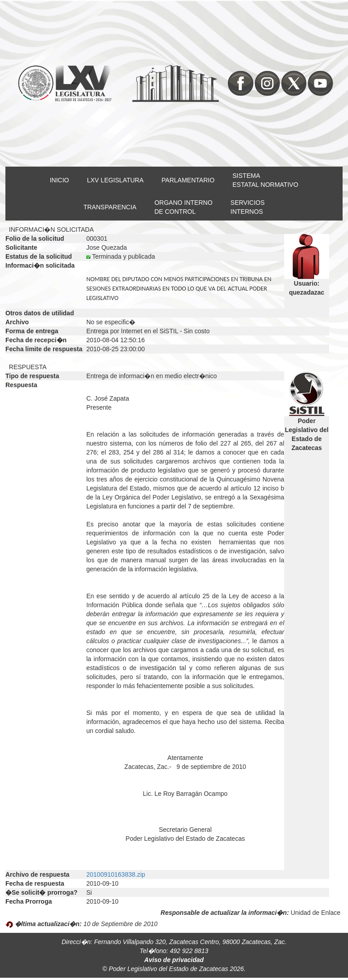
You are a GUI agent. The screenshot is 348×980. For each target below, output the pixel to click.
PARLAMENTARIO (188, 180)
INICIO (60, 180)
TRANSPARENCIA (110, 207)
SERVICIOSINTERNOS (248, 207)
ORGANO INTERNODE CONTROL (183, 207)
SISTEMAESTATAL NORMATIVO (265, 180)
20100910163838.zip (116, 874)
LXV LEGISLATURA (116, 180)
